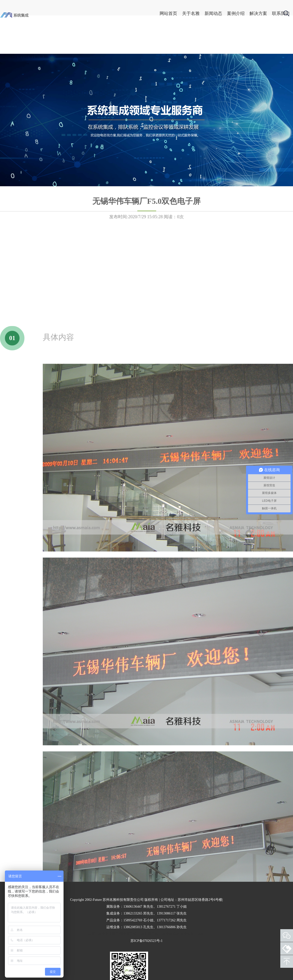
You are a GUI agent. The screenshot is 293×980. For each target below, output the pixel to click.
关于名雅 (174, 13)
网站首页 (152, 13)
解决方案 (242, 13)
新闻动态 (197, 13)
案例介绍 (219, 13)
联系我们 (264, 13)
